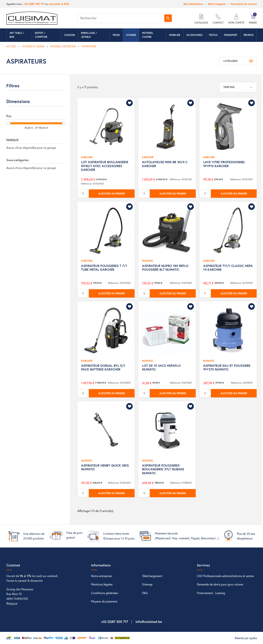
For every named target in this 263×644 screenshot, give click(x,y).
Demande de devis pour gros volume (220, 584)
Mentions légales (102, 584)
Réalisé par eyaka (246, 638)
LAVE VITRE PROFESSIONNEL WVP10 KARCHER (224, 164)
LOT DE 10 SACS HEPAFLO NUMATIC (161, 367)
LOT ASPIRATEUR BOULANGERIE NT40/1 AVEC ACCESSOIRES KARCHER (105, 166)
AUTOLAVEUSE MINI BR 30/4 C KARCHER (165, 164)
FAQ (145, 593)
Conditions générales (104, 593)
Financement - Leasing (211, 593)
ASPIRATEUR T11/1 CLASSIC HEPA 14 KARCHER (228, 268)
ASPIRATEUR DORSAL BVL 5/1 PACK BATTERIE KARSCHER (103, 367)
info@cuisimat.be (149, 622)
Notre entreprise (101, 576)
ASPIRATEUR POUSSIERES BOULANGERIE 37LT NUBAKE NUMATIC (163, 469)
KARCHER (87, 157)
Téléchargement (152, 576)
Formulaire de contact (244, 4)
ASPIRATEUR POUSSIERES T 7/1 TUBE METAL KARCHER (104, 268)
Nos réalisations (193, 4)
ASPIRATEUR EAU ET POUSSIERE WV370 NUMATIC (227, 367)
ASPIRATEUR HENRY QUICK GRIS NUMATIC (105, 467)
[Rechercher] (125, 18)
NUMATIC (148, 261)
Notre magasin (217, 4)
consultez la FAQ (59, 4)
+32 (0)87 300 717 (34, 4)
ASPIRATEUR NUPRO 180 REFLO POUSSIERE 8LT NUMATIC (165, 268)
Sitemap (147, 584)
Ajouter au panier (112, 193)
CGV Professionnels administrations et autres (225, 576)
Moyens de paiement (104, 601)
